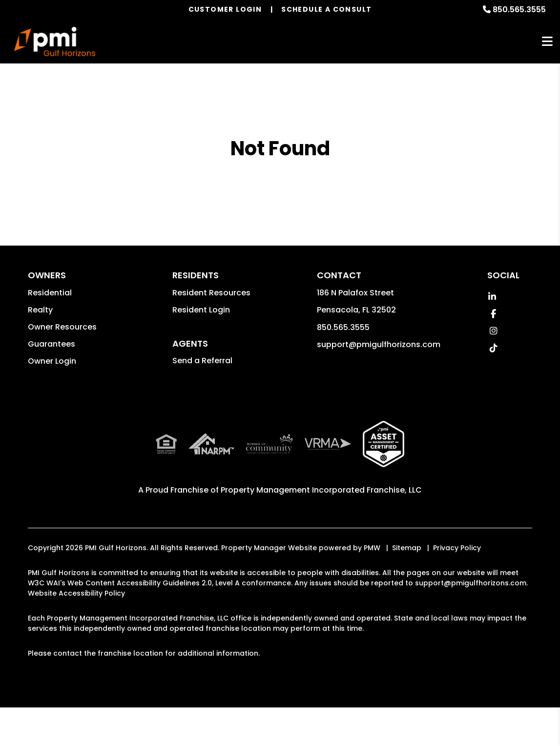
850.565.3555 (519, 10)
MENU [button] (547, 42)
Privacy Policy (457, 548)
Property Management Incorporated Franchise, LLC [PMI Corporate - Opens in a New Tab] (321, 490)
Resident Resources (211, 293)
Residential (50, 293)
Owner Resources (62, 327)
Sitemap (407, 548)
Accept (71, 738)
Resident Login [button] (201, 310)
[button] (492, 297)
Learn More (394, 713)
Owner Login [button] (52, 361)
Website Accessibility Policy (76, 593)
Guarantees (52, 344)
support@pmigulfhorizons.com (379, 344)
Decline (107, 738)
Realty (40, 310)
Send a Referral (202, 361)
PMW (372, 548)
